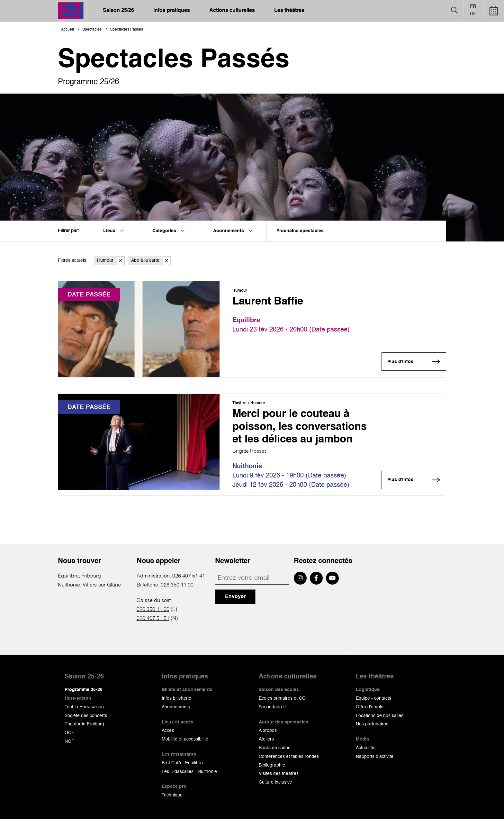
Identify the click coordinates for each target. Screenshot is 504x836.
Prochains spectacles (300, 231)
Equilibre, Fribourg (79, 593)
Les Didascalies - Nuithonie (189, 788)
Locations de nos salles (380, 732)
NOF (69, 758)
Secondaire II (272, 724)
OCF (69, 750)
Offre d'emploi (370, 724)
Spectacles (92, 30)
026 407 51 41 (189, 593)
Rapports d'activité (375, 773)
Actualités (366, 765)
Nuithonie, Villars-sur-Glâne (89, 602)
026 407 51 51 (153, 635)
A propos (268, 748)
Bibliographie (272, 782)
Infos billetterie (176, 715)
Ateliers (266, 756)
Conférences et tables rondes (289, 773)
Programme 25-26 (84, 706)
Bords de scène (275, 765)
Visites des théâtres (279, 791)
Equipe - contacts (373, 715)
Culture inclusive (275, 799)
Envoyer (235, 613)
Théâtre (239, 404)
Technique (172, 812)
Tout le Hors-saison (84, 724)
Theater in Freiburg (84, 741)
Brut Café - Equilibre (182, 780)
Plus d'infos (400, 362)
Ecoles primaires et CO (282, 715)
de (473, 14)
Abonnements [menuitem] (233, 231)
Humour (111, 261)
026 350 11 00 (177, 602)
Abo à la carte (151, 261)
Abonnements (176, 724)
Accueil (67, 30)
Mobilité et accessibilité (185, 756)
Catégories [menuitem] (168, 231)
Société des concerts (86, 732)
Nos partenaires (372, 741)
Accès (168, 748)
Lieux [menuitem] (113, 231)
